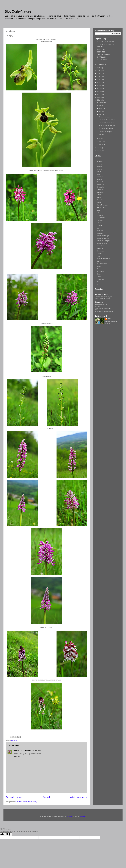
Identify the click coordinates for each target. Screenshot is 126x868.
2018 (99, 91)
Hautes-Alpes (101, 208)
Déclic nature (99, 310)
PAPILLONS (101, 49)
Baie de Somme (102, 182)
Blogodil (98, 306)
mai (100, 114)
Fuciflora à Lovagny (105, 132)
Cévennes (100, 190)
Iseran (99, 210)
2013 (99, 148)
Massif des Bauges (103, 236)
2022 (99, 80)
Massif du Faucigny (103, 241)
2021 (99, 82)
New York (100, 248)
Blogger (83, 816)
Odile (109, 319)
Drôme (99, 197)
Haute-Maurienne (102, 205)
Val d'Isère (100, 279)
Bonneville (100, 187)
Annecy (99, 166)
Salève (99, 266)
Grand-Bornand (102, 200)
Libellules (100, 220)
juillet (101, 108)
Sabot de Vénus (102, 264)
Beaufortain (101, 184)
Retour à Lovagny (105, 117)
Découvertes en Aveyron (107, 126)
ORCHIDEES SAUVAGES (105, 42)
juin (100, 111)
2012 (99, 151)
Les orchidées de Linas (106, 123)
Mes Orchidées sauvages (103, 297)
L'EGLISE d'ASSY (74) (104, 54)
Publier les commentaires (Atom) (26, 802)
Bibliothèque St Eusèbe (103, 308)
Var (98, 282)
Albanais (100, 161)
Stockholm (100, 271)
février (101, 144)
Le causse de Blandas (106, 129)
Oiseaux (99, 254)
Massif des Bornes (103, 238)
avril (101, 138)
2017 (99, 94)
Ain (98, 159)
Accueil (46, 797)
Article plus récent (14, 797)
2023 (99, 77)
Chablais (100, 192)
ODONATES (101, 52)
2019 (99, 88)
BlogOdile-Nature (18, 11)
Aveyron (99, 179)
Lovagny (14, 740)
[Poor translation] (8, 834)
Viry (98, 284)
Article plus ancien (79, 797)
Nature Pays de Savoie (103, 299)
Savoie (99, 269)
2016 (99, 97)
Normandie (100, 251)
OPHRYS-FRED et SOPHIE (22, 751)
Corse (99, 195)
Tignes (99, 277)
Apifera (99, 169)
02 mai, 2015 (37, 751)
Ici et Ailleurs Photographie (104, 312)
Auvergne (100, 177)
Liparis (99, 223)
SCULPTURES (102, 60)
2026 (99, 68)
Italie (98, 213)
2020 (99, 85)
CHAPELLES (101, 57)
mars (101, 141)
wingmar (69, 816)
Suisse (99, 274)
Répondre (16, 757)
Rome (99, 261)
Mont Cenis (101, 246)
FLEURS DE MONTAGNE (105, 44)
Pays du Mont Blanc (103, 259)
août (101, 106)
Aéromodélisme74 (101, 305)
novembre (103, 103)
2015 (99, 100)
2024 (99, 74)
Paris (98, 256)
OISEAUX (100, 47)
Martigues (100, 233)
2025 (99, 71)
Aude (98, 174)
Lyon (98, 228)
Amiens (99, 164)
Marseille (100, 231)
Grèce (99, 202)
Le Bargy (100, 215)
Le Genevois (101, 218)
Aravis (99, 172)
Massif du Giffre (102, 243)
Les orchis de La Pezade (107, 120)
